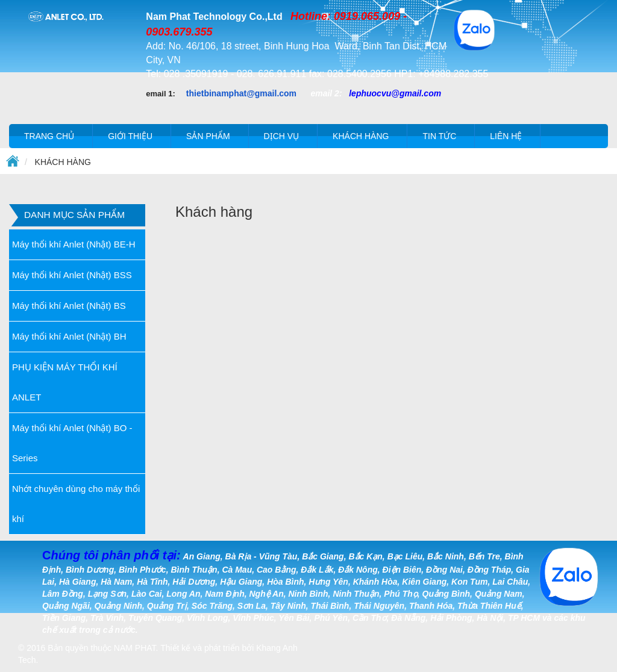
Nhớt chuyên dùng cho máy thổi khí (76, 504)
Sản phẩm (208, 136)
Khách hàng (361, 136)
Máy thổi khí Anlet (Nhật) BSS (72, 275)
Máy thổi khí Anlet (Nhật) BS (69, 306)
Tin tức (439, 136)
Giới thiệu (130, 136)
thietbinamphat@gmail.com (241, 93)
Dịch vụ (282, 136)
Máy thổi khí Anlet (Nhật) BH (69, 336)
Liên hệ (506, 136)
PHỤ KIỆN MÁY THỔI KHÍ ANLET (65, 382)
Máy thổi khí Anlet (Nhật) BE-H (74, 244)
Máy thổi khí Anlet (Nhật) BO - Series (72, 443)
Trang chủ (49, 136)
